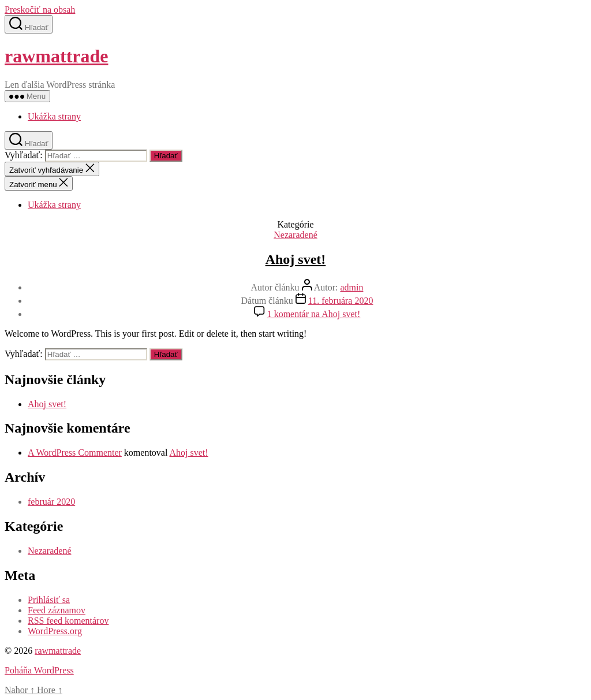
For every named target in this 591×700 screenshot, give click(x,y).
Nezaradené (295, 235)
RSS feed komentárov (68, 621)
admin (351, 287)
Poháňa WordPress (39, 670)
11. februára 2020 (341, 301)
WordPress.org (55, 631)
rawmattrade (56, 56)
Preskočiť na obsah (40, 10)
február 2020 (51, 502)
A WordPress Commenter (75, 453)
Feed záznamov (57, 610)
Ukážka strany (54, 116)
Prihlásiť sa (49, 600)
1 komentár (314, 314)
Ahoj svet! (296, 259)
